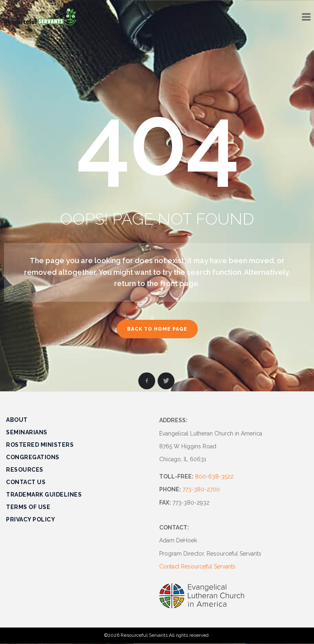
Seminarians (27, 432)
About (17, 420)
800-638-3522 (214, 476)
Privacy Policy (31, 519)
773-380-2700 (201, 489)
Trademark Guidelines (44, 495)
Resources (25, 470)
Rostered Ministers (40, 445)
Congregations (33, 457)
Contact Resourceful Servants (197, 566)
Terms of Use (28, 507)
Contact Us (26, 482)
